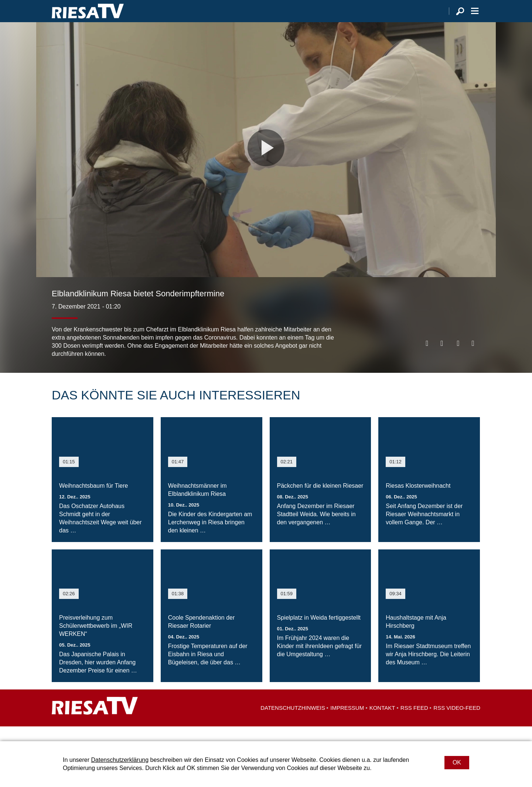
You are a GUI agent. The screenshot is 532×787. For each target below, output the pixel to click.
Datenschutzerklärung (120, 760)
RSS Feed (414, 723)
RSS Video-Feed (457, 723)
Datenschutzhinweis (293, 723)
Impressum (347, 723)
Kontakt (382, 723)
